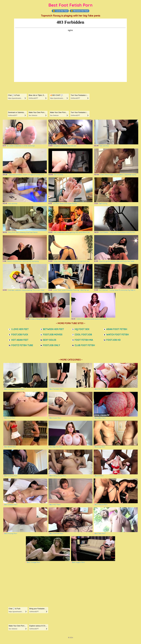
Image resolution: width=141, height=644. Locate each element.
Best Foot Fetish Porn (70, 5)
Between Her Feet (80, 11)
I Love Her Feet (60, 11)
